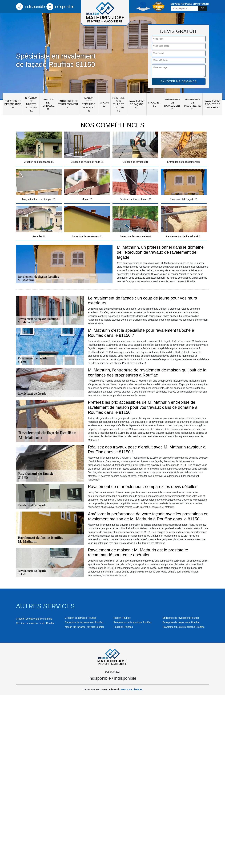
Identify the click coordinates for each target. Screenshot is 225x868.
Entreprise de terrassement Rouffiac (84, 622)
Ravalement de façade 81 (137, 104)
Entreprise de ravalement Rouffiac (181, 618)
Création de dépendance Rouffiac (34, 619)
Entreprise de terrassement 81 (68, 104)
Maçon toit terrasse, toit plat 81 (89, 104)
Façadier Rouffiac (123, 627)
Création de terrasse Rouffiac (81, 618)
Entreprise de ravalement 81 (172, 104)
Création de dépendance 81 (13, 104)
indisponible (30, 7)
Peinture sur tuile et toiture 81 (118, 104)
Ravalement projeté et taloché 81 (213, 104)
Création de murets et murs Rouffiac (36, 623)
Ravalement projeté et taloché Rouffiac (184, 627)
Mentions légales (132, 690)
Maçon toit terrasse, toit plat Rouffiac (85, 627)
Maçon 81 (104, 104)
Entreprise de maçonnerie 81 (192, 104)
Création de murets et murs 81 (31, 104)
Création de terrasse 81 (48, 104)
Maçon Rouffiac (122, 618)
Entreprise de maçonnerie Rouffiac (181, 622)
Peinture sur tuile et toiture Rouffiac (133, 622)
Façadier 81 (154, 104)
